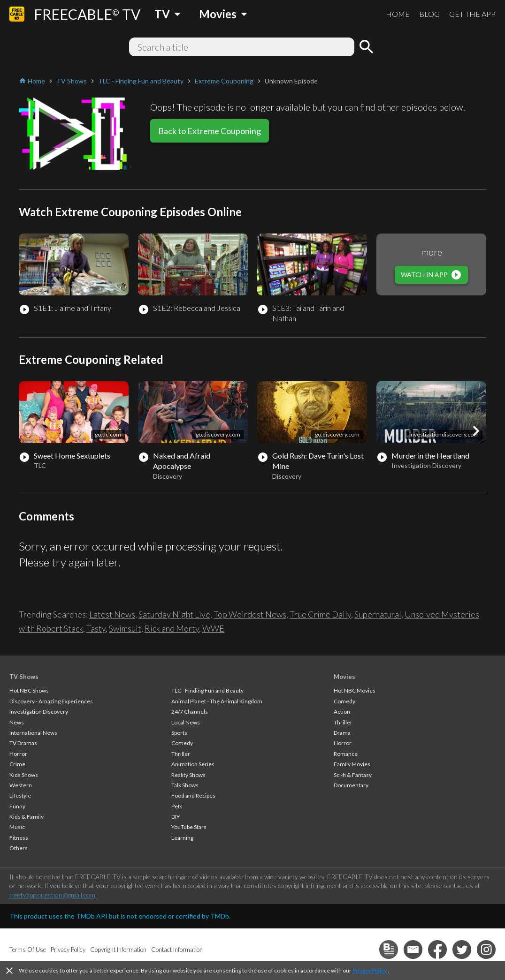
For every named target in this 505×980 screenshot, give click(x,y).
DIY (176, 817)
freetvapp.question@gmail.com (52, 895)
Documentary (351, 785)
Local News (186, 722)
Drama (342, 733)
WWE (213, 628)
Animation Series (193, 764)
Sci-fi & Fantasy (353, 775)
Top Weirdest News (250, 614)
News (17, 722)
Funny (17, 806)
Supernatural (378, 614)
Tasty (96, 628)
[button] (476, 431)
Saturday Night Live (174, 614)
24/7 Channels (190, 712)
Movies (344, 677)
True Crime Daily (320, 614)
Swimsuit (125, 628)
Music (17, 827)
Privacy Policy (370, 970)
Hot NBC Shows (29, 690)
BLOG (429, 14)
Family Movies (352, 764)
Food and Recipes (193, 795)
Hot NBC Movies (355, 690)
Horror (18, 754)
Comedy (182, 743)
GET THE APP (472, 14)
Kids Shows (24, 775)
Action (342, 712)
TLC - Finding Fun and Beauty (207, 690)
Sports (179, 733)
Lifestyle (20, 795)
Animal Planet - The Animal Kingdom (217, 701)
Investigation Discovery (39, 712)
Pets (177, 806)
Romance (346, 754)
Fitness (19, 838)
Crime (17, 764)
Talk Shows (185, 785)
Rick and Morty (172, 628)
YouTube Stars (189, 827)
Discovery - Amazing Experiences (51, 701)
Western (21, 785)
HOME (398, 14)
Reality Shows (188, 775)
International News (33, 733)
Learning (182, 838)
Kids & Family (27, 817)
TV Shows (24, 677)
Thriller (181, 754)
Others (19, 848)
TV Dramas (23, 743)
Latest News (112, 614)
